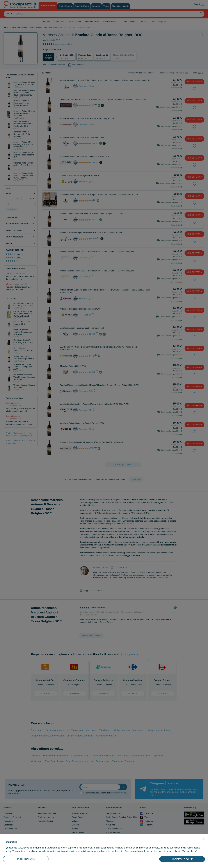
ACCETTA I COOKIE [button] (182, 859)
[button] (204, 839)
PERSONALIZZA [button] (26, 859)
